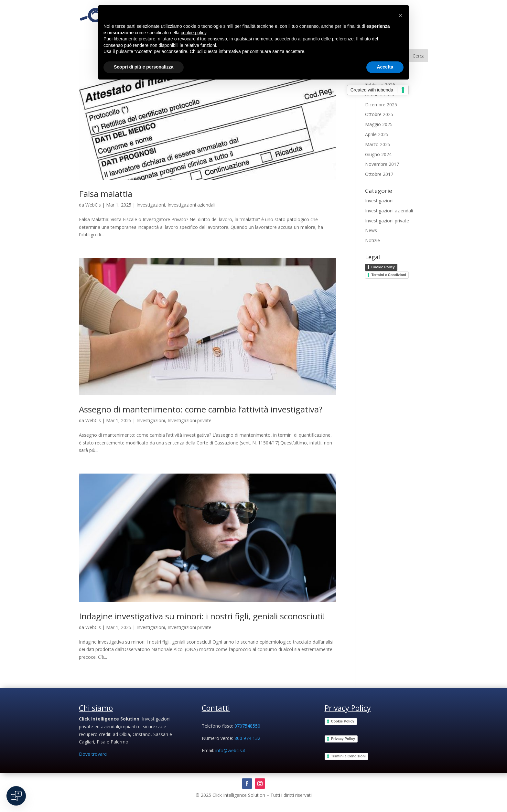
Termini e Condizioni (389, 275)
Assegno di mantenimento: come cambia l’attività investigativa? (201, 409)
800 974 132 (247, 738)
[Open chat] (16, 796)
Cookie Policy (383, 267)
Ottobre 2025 (379, 114)
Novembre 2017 (382, 164)
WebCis (93, 205)
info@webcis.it (230, 750)
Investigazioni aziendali (191, 205)
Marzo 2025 (378, 144)
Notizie (372, 240)
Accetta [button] (385, 67)
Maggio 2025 (379, 124)
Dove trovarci (93, 754)
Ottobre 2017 (379, 174)
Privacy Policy (343, 739)
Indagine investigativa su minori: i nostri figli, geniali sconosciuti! (202, 616)
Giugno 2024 (378, 154)
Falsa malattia (106, 194)
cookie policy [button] (194, 33)
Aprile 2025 (377, 134)
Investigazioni (151, 205)
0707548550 (247, 726)
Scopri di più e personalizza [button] (144, 67)
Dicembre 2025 (381, 105)
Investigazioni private (189, 420)
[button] (400, 16)
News (371, 230)
